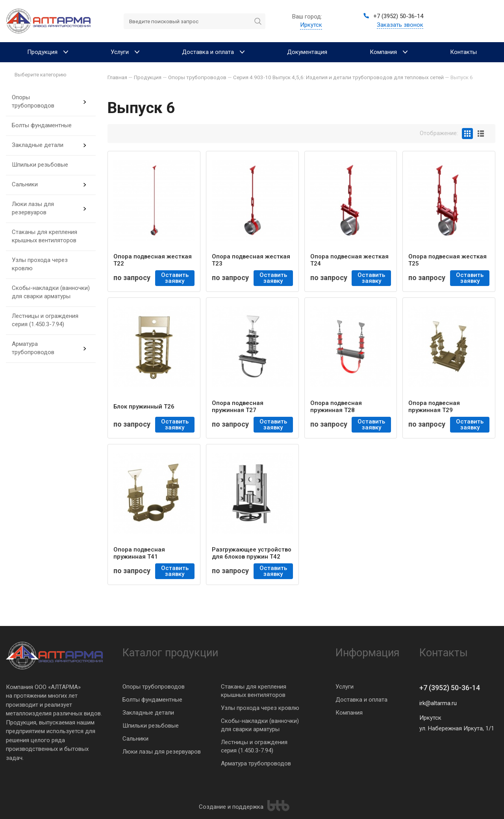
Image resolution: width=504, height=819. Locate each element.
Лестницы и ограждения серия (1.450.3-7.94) (45, 320)
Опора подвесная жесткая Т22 (153, 260)
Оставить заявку (175, 278)
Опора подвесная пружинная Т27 (238, 407)
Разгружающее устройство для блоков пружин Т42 (252, 553)
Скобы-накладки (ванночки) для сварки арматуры (51, 292)
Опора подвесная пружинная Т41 (139, 553)
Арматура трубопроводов (33, 348)
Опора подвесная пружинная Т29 (434, 407)
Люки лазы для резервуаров (33, 208)
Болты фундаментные (42, 125)
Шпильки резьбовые (40, 165)
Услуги (345, 687)
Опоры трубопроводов (33, 101)
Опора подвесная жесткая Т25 (447, 260)
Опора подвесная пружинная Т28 (336, 407)
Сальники (25, 184)
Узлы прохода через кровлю (40, 264)
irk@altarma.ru (438, 703)
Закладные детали (38, 145)
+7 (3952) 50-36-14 (450, 688)
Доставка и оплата (361, 700)
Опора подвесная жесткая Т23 (251, 260)
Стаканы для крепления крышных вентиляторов (44, 236)
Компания (349, 713)
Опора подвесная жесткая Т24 (349, 260)
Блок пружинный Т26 (144, 407)
